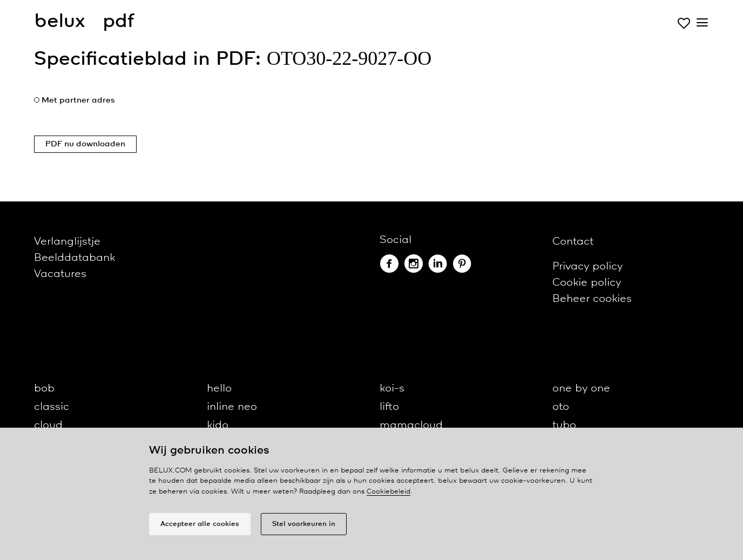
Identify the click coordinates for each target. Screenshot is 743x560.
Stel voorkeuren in (304, 524)
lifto (389, 407)
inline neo (232, 407)
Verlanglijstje (67, 242)
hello (219, 389)
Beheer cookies (592, 299)
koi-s (392, 389)
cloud (48, 425)
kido (218, 425)
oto (561, 407)
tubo (564, 425)
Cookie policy (587, 283)
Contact (573, 242)
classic (52, 407)
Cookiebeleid (389, 492)
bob (44, 389)
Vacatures (60, 274)
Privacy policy (587, 266)
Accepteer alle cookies (200, 524)
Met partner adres (78, 100)
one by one (581, 389)
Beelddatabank (75, 258)
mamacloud (411, 425)
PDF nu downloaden (85, 144)
